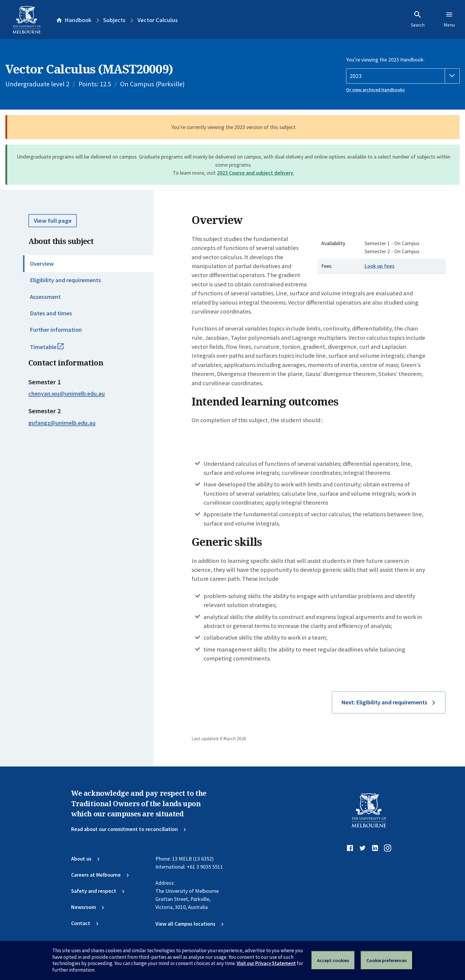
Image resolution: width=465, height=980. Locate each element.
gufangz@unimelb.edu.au (62, 423)
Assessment (45, 297)
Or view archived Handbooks (375, 90)
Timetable (54, 350)
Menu (449, 19)
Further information (56, 330)
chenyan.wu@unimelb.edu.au (67, 394)
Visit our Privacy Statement (266, 963)
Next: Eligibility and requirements (384, 702)
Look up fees (380, 266)
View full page (53, 221)
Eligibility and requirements (65, 280)
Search (418, 19)
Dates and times (51, 313)
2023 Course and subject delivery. (256, 173)
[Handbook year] (403, 76)
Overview (42, 264)
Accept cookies (333, 960)
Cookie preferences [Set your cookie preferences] (387, 960)
